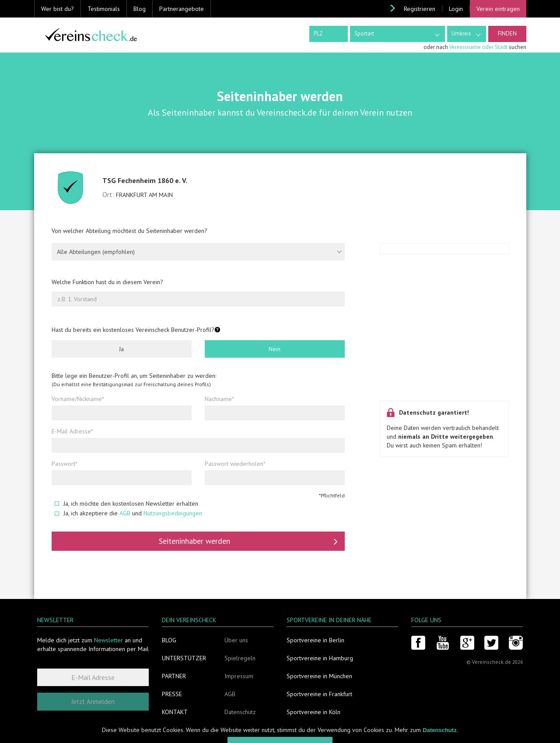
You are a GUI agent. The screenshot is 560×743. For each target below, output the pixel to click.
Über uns (236, 640)
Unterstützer (184, 658)
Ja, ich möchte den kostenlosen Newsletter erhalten (126, 504)
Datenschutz (240, 712)
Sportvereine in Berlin (315, 640)
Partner (174, 676)
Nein (275, 349)
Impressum (239, 676)
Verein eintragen (498, 9)
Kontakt (175, 712)
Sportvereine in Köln (313, 712)
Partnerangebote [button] (182, 9)
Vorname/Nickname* (78, 399)
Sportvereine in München (319, 676)
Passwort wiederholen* (235, 464)
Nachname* (219, 399)
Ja (121, 349)
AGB (125, 513)
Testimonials (104, 9)
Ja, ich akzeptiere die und (128, 513)
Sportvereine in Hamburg (320, 658)
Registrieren (420, 9)
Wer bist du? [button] (58, 9)
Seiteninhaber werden (248, 541)
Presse (172, 694)
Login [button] (456, 9)
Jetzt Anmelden (93, 702)
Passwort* (65, 464)
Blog (140, 9)
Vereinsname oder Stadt (478, 47)
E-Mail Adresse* (72, 431)
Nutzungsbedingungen (173, 513)
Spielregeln (240, 658)
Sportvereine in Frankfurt (319, 694)
